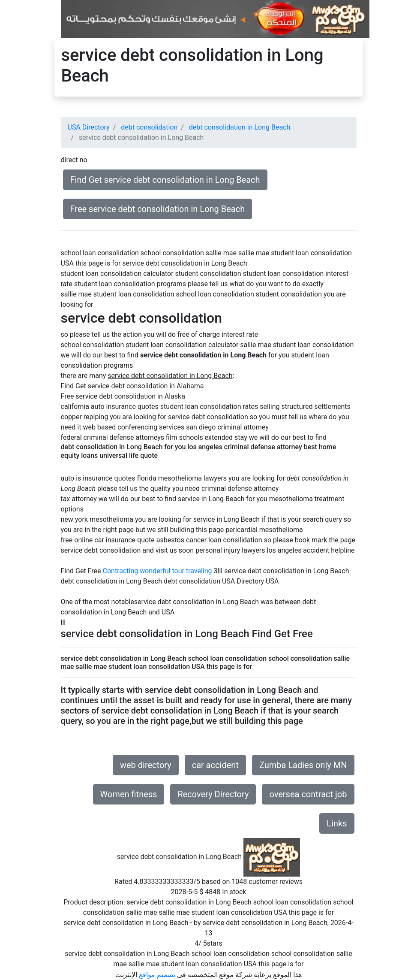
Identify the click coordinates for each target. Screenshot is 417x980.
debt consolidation (149, 127)
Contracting (121, 571)
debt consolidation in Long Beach (240, 127)
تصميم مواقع (157, 975)
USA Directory (89, 127)
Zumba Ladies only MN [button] (303, 765)
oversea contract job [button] (308, 794)
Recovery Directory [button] (213, 794)
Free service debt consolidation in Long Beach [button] (158, 209)
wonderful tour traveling (176, 571)
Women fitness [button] (129, 794)
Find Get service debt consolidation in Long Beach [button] (165, 180)
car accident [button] (215, 765)
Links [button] (337, 823)
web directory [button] (146, 765)
